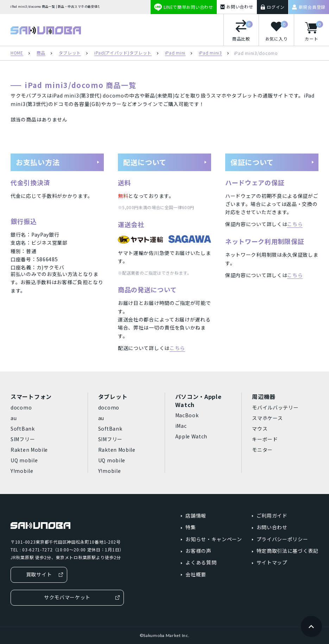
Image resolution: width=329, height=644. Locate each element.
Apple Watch (191, 436)
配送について (165, 162)
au (14, 418)
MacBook (187, 415)
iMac (181, 426)
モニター (262, 450)
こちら (177, 348)
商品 (41, 53)
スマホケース (267, 418)
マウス (260, 429)
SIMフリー (23, 439)
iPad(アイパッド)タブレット (123, 53)
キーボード (265, 439)
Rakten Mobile (29, 450)
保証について (273, 162)
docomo (21, 407)
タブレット (70, 53)
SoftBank (23, 429)
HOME (17, 53)
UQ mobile (24, 460)
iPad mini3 (210, 53)
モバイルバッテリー (275, 407)
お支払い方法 (58, 162)
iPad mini (175, 53)
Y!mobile (22, 471)
